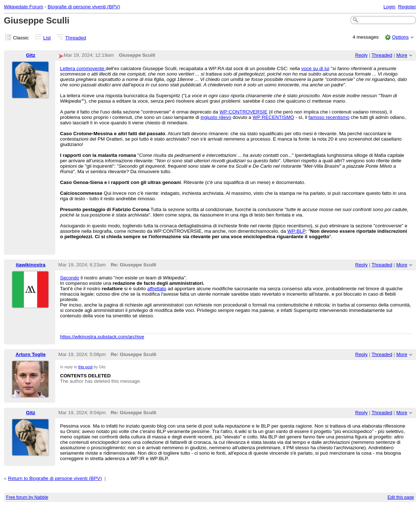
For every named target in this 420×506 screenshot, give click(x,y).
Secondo (70, 278)
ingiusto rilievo (216, 117)
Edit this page (401, 497)
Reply (361, 55)
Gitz (31, 55)
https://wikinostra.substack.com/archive (102, 337)
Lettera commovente (83, 68)
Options (400, 37)
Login (389, 7)
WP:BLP (297, 231)
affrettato (157, 289)
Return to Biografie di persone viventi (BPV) (55, 478)
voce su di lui (315, 68)
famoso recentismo (329, 117)
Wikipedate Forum (24, 7)
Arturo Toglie (31, 354)
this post (85, 367)
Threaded (76, 38)
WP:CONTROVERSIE (244, 112)
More (402, 55)
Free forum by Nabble (27, 497)
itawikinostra (31, 265)
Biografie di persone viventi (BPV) (84, 7)
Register (407, 7)
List (47, 38)
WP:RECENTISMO (274, 117)
